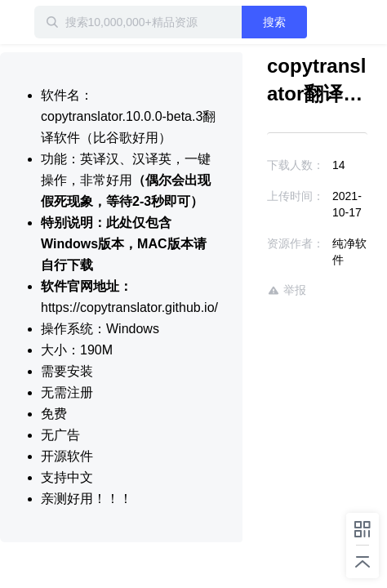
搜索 (297, 22)
